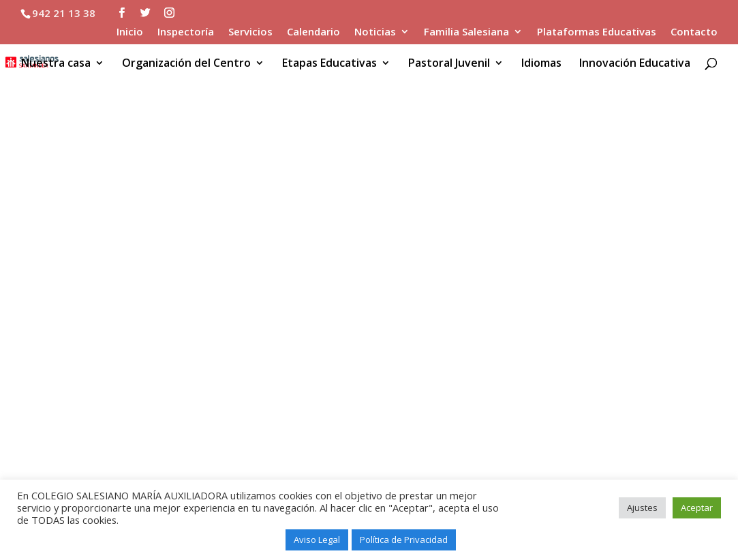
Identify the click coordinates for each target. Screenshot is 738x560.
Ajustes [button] (642, 508)
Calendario (313, 32)
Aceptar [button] (697, 508)
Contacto (694, 32)
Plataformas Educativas (597, 32)
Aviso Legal (317, 540)
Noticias (375, 32)
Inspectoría (186, 32)
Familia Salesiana (466, 32)
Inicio (130, 32)
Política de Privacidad (404, 540)
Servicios (250, 32)
